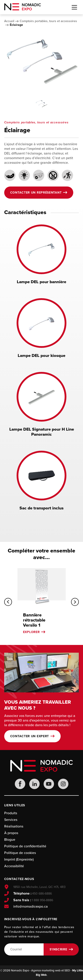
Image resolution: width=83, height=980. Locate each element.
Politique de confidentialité (25, 846)
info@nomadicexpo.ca (31, 906)
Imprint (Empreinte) (19, 859)
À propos (11, 833)
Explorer (31, 632)
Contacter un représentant (36, 192)
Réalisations (14, 826)
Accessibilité (14, 866)
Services (11, 820)
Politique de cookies (20, 853)
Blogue (10, 840)
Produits (11, 813)
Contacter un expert (30, 736)
